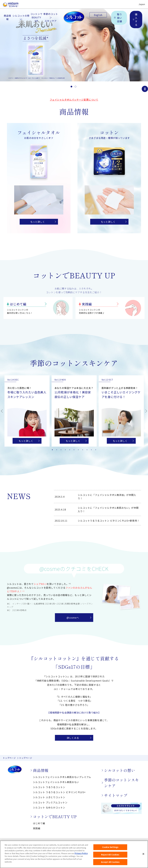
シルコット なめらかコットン (49, 807)
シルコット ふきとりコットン (49, 797)
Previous (2, 411)
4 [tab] (65, 450)
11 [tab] (96, 450)
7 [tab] (78, 450)
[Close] (143, 857)
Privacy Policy (81, 856)
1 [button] (71, 87)
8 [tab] (83, 450)
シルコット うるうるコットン (49, 787)
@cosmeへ (73, 618)
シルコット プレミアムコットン (50, 802)
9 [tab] (87, 450)
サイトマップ (116, 795)
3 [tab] (61, 450)
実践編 (87, 304)
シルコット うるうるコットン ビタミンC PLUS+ (59, 792)
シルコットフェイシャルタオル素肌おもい (56, 782)
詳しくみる (73, 738)
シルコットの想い (21, 17)
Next (146, 411)
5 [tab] (70, 450)
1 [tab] (52, 450)
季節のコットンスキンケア (51, 17)
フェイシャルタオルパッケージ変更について (74, 100)
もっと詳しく (38, 222)
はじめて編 (18, 304)
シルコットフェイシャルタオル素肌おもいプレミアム (62, 777)
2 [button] (75, 87)
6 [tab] (74, 450)
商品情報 (7, 17)
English (98, 15)
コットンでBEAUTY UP (36, 17)
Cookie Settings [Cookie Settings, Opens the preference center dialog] (110, 850)
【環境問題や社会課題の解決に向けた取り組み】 (74, 712)
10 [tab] (91, 450)
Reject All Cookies (110, 858)
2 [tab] (57, 450)
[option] (74, 41)
